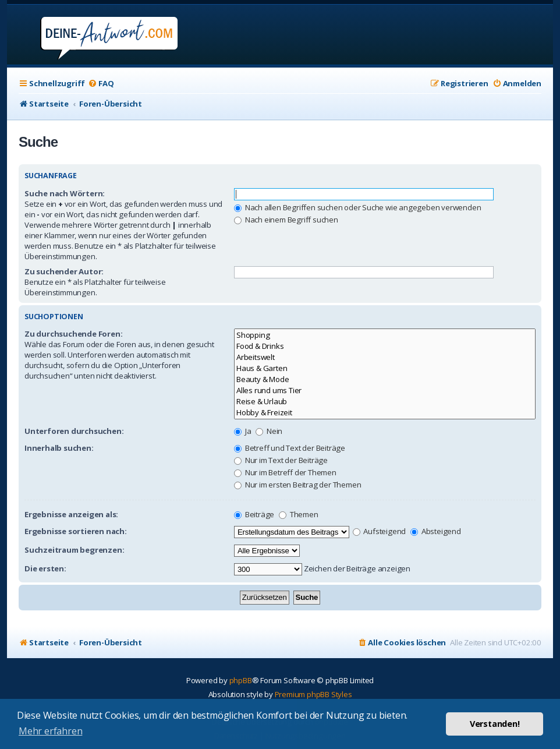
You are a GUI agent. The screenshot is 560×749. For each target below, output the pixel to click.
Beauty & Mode (385, 379)
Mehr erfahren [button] (50, 731)
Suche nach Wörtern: (65, 193)
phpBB (241, 680)
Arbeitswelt (385, 357)
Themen (299, 514)
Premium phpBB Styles (313, 694)
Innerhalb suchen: (59, 448)
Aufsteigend (380, 531)
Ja (242, 431)
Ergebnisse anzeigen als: (71, 514)
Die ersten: (45, 568)
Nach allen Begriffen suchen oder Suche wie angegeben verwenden (357, 207)
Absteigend (436, 531)
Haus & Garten (385, 368)
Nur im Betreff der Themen (285, 472)
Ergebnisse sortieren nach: (76, 531)
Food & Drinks (385, 346)
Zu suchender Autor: (64, 271)
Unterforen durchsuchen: (74, 431)
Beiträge (254, 514)
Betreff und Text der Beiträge (290, 448)
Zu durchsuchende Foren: (73, 334)
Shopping (385, 335)
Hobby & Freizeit (385, 413)
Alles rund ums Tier (385, 391)
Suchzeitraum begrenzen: (74, 550)
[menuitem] (101, 84)
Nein (269, 431)
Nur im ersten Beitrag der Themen (297, 485)
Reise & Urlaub (385, 402)
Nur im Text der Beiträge (281, 460)
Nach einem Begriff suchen (286, 220)
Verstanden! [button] (495, 724)
